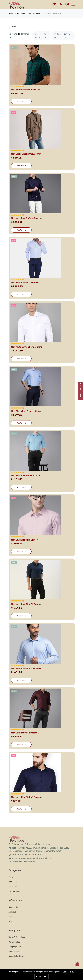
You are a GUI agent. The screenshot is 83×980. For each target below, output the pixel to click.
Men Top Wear (34, 13)
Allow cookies (42, 976)
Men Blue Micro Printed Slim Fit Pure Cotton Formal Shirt (39, 411)
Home (11, 13)
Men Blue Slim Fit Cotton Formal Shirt (30, 283)
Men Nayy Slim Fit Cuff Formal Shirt (29, 797)
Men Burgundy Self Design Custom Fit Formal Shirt (36, 733)
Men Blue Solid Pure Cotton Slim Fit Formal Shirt (35, 476)
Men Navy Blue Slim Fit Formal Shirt (29, 604)
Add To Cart (21, 101)
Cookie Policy (68, 972)
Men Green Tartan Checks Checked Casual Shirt (35, 90)
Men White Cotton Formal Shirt (26, 347)
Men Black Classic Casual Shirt (26, 154)
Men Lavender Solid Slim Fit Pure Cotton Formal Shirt (38, 540)
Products (21, 13)
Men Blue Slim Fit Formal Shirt (26, 668)
